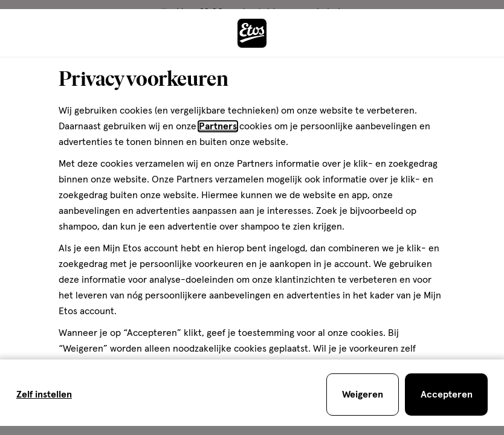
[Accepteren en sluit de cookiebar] (446, 395)
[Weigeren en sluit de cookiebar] (363, 395)
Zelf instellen (44, 395)
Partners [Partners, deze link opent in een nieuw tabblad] (218, 126)
